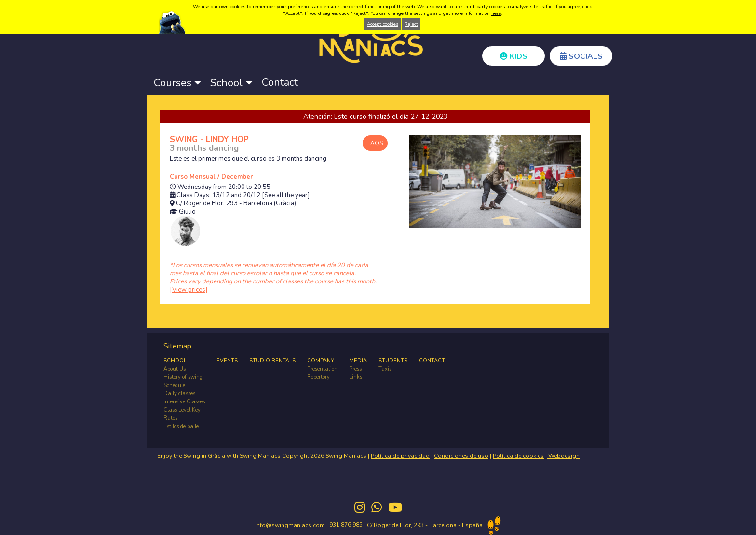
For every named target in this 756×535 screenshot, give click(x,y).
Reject (411, 24)
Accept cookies (383, 24)
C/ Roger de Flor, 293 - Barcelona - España (425, 525)
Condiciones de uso (461, 456)
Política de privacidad (400, 456)
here (496, 13)
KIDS (514, 56)
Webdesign (563, 456)
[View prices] (189, 290)
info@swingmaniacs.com (290, 525)
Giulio (187, 212)
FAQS (375, 143)
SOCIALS (581, 56)
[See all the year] (286, 195)
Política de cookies (518, 456)
